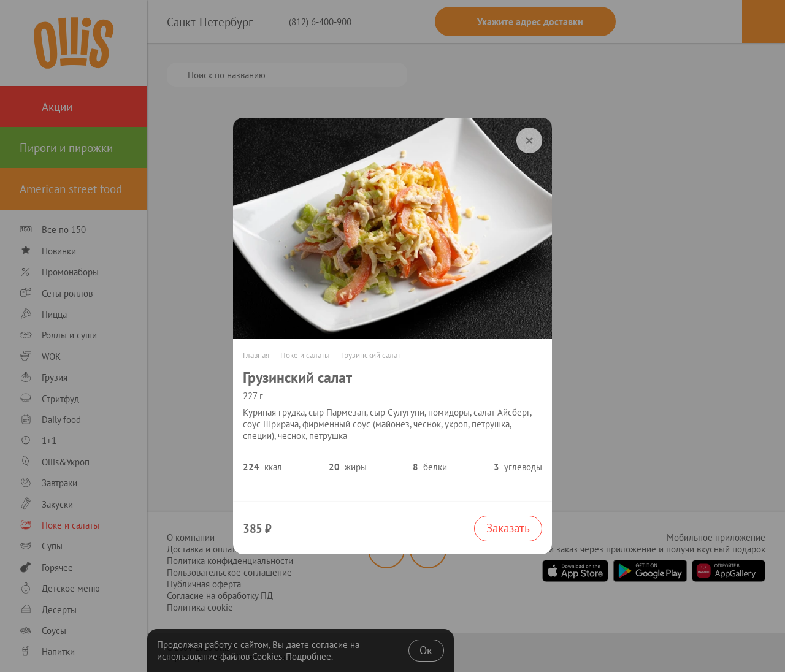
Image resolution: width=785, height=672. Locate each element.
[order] (529, 140)
